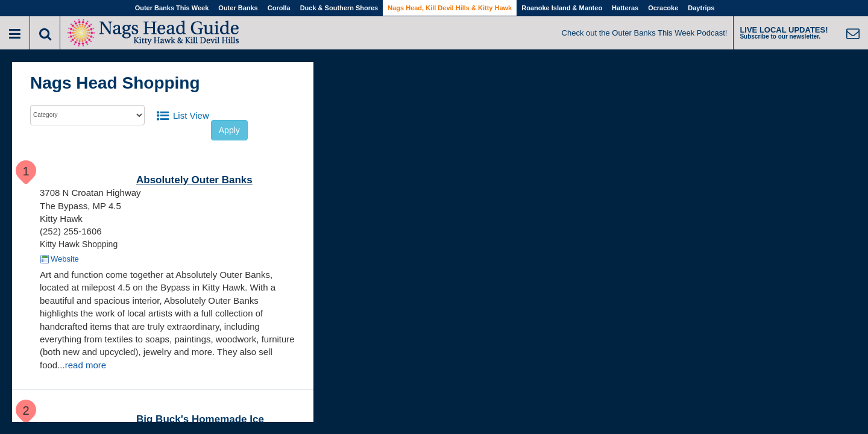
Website (65, 259)
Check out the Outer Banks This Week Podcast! (645, 33)
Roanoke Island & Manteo (562, 8)
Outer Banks (238, 8)
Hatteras (625, 8)
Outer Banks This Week (172, 8)
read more (86, 365)
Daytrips (701, 8)
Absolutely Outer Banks (194, 180)
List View (191, 115)
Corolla (279, 8)
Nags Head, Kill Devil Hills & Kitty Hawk (450, 8)
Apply (229, 130)
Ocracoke (663, 8)
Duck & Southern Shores (339, 8)
